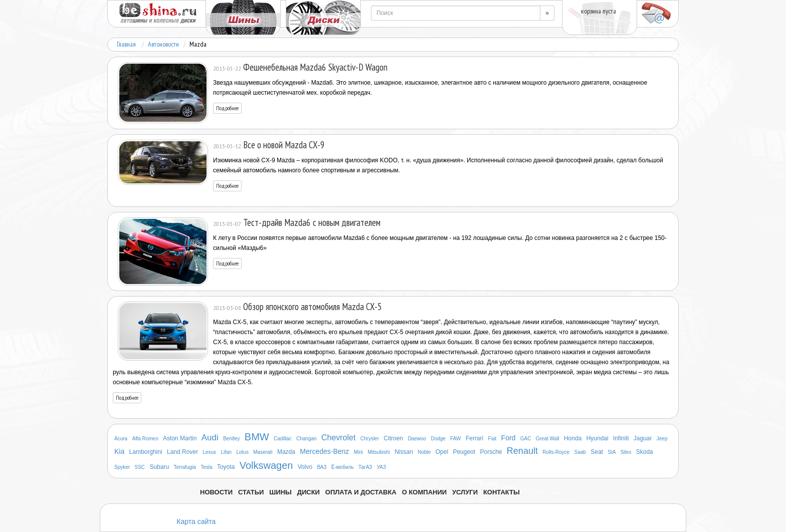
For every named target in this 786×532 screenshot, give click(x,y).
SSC (140, 467)
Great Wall (548, 439)
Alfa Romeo (145, 439)
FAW (455, 439)
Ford (509, 438)
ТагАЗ (365, 467)
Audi (210, 438)
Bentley (231, 439)
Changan (307, 439)
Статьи (251, 492)
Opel (442, 452)
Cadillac (283, 439)
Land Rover (182, 452)
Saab (580, 452)
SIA (612, 452)
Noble (424, 452)
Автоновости (163, 44)
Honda (573, 438)
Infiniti (621, 438)
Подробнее (227, 108)
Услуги (465, 492)
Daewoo (417, 439)
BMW (257, 437)
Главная (126, 44)
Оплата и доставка (361, 492)
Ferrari (474, 438)
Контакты (502, 492)
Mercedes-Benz (324, 451)
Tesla (206, 467)
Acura (121, 439)
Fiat (493, 439)
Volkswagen (266, 465)
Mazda (286, 452)
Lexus (209, 452)
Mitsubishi (378, 452)
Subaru (159, 467)
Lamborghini (146, 452)
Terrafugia (184, 467)
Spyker (122, 467)
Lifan (226, 452)
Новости (216, 492)
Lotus (242, 452)
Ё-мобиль (343, 467)
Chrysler (370, 439)
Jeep (662, 439)
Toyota (226, 467)
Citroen (393, 438)
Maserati (263, 452)
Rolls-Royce (556, 452)
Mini (358, 452)
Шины (280, 492)
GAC (526, 439)
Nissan (404, 452)
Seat (597, 452)
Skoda (645, 452)
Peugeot (464, 452)
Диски (309, 492)
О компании (424, 492)
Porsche (491, 452)
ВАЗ (322, 467)
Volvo (305, 467)
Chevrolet (338, 438)
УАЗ (381, 467)
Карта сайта (196, 521)
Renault (522, 451)
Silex (626, 452)
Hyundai (598, 438)
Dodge (438, 439)
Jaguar (643, 438)
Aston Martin (180, 438)
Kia (119, 451)
